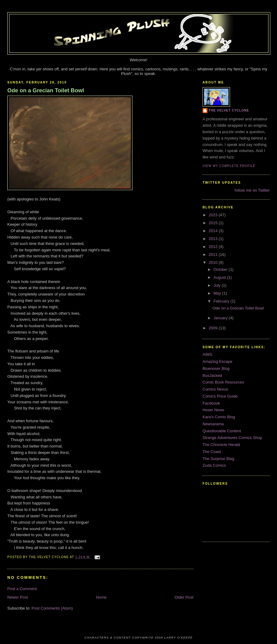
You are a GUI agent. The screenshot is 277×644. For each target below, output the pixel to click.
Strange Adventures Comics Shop (232, 438)
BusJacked (212, 375)
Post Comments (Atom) (52, 608)
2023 (214, 215)
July (218, 285)
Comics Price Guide (220, 396)
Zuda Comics (214, 465)
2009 (214, 328)
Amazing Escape (218, 361)
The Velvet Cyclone (229, 110)
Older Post (184, 597)
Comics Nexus (215, 389)
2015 (214, 223)
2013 (214, 239)
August (220, 277)
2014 (214, 231)
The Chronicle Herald (221, 445)
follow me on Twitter (252, 190)
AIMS (207, 354)
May (218, 293)
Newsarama (213, 424)
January (221, 318)
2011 (214, 255)
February (222, 301)
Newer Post (18, 597)
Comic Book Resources (223, 382)
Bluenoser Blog (216, 368)
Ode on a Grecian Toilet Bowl (46, 90)
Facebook (211, 403)
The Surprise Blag (218, 459)
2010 (214, 262)
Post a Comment (22, 589)
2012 (214, 247)
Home (101, 597)
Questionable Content (222, 431)
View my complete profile (229, 166)
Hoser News (213, 410)
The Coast (212, 452)
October (221, 269)
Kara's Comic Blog (219, 417)
